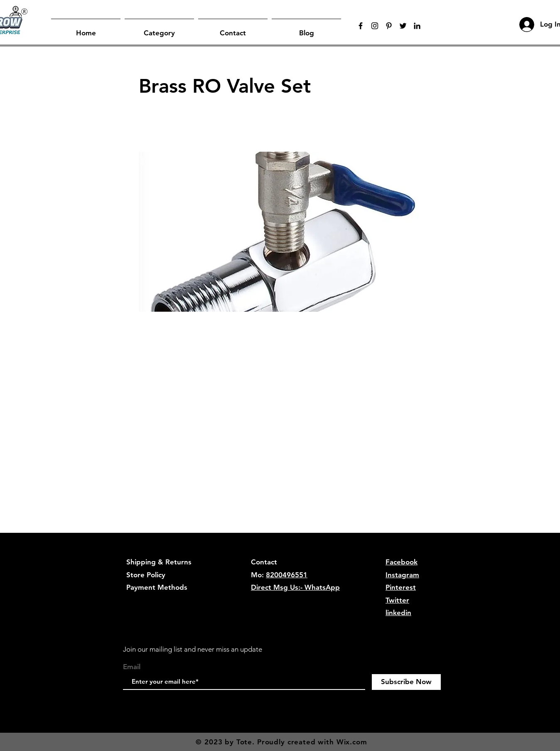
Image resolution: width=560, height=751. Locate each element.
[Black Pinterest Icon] (389, 26)
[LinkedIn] (417, 26)
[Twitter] (403, 26)
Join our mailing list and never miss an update (193, 649)
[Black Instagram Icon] (375, 26)
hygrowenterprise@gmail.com (301, 600)
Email (132, 667)
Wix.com (352, 742)
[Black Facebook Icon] (361, 26)
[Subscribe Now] (406, 682)
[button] (159, 29)
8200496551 (287, 575)
